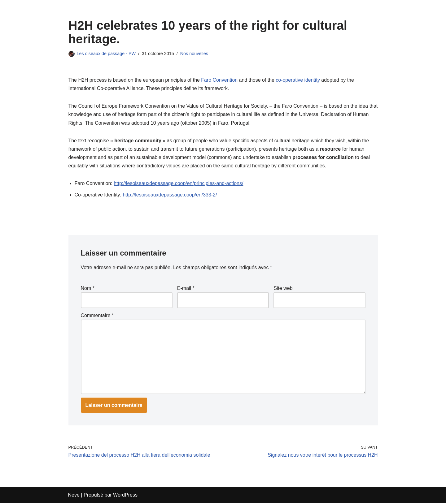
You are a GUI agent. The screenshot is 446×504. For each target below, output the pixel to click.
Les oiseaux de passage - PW (106, 54)
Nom (88, 289)
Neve (74, 496)
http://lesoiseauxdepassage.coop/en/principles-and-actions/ (179, 184)
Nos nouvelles (195, 54)
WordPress (125, 496)
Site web (283, 289)
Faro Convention (220, 80)
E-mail (186, 289)
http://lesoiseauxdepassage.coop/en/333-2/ (170, 195)
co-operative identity (299, 80)
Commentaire (97, 316)
